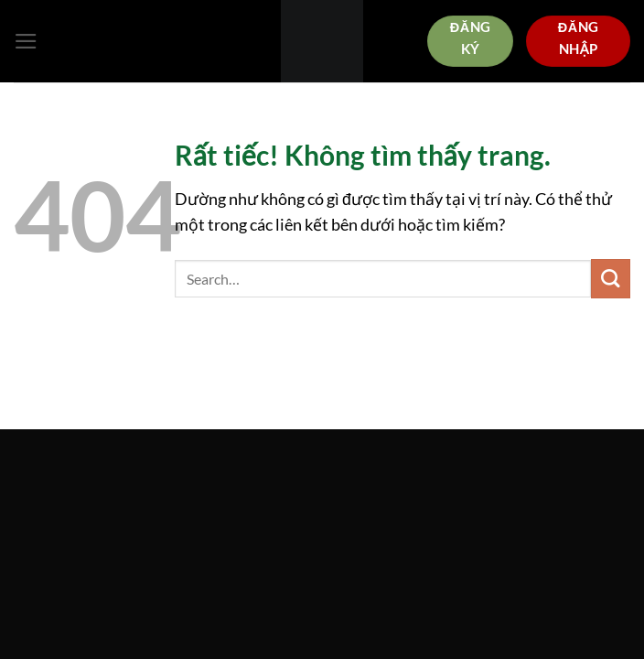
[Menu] (26, 41)
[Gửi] (611, 279)
